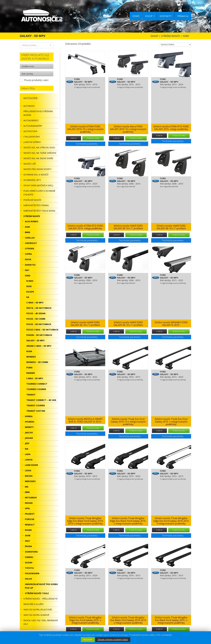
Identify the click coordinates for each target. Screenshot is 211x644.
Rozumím (88, 640)
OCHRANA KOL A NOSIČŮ (36, 175)
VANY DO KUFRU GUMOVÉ (36, 615)
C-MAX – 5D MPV (35, 303)
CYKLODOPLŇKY (32, 137)
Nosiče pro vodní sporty (37, 169)
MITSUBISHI (31, 498)
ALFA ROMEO (32, 221)
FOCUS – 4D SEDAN (36, 313)
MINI (27, 492)
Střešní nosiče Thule (37, 593)
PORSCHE (30, 519)
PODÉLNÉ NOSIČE (32, 200)
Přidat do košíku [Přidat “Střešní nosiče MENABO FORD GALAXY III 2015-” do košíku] (179, 331)
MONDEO (31, 357)
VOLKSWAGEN (32, 573)
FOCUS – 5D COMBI (36, 319)
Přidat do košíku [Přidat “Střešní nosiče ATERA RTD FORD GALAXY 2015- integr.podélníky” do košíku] (179, 135)
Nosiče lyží (30, 164)
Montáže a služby (34, 604)
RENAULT (30, 525)
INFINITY (29, 427)
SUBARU (29, 557)
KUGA (29, 351)
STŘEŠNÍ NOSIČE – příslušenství (40, 599)
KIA (27, 449)
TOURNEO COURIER (36, 389)
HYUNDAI (30, 422)
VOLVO (28, 579)
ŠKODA (28, 546)
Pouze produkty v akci (36, 80)
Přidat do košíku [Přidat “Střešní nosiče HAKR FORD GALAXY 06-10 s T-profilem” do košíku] (136, 235)
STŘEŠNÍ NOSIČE (32, 216)
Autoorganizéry (33, 126)
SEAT (28, 541)
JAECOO (29, 433)
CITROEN (29, 249)
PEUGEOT (30, 514)
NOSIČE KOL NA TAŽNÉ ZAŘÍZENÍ (40, 153)
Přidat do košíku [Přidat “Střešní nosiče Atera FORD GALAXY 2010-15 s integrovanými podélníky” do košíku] (136, 138)
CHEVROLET (31, 243)
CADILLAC (30, 238)
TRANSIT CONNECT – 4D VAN (41, 400)
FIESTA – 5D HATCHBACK (39, 308)
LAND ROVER (31, 465)
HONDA (29, 416)
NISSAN (29, 503)
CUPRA (28, 254)
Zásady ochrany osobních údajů (113, 640)
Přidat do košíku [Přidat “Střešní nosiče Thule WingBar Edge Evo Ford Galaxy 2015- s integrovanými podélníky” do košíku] (93, 629)
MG (27, 487)
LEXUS (28, 470)
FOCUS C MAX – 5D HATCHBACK (42, 330)
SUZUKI (29, 563)
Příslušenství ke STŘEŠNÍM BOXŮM (38, 113)
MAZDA (29, 476)
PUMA (29, 368)
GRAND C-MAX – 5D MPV (39, 346)
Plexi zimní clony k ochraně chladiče (39, 193)
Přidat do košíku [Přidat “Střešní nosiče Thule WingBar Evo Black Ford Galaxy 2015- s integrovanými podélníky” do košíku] (179, 629)
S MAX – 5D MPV (35, 378)
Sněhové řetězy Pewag (36, 205)
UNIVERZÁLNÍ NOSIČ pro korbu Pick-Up (41, 586)
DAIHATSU (30, 265)
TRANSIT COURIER (36, 405)
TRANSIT (31, 395)
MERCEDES (30, 481)
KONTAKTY (166, 16)
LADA (28, 454)
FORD (28, 276)
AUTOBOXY (29, 106)
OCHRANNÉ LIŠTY (32, 180)
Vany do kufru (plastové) (38, 610)
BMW (28, 232)
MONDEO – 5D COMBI (37, 362)
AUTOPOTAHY (30, 131)
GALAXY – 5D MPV (35, 340)
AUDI (27, 227)
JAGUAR (29, 438)
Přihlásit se (183, 16)
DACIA (28, 259)
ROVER (28, 530)
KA (28, 297)
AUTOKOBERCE (31, 120)
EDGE (29, 286)
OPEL (28, 508)
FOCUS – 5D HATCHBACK (39, 324)
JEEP (27, 443)
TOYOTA (29, 568)
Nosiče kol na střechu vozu (39, 147)
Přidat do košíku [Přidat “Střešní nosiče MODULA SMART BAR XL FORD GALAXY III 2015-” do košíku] (93, 428)
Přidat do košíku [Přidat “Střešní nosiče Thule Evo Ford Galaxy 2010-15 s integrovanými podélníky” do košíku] (136, 431)
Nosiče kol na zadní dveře (38, 158)
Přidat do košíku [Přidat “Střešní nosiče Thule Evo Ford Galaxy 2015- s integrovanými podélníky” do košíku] (179, 431)
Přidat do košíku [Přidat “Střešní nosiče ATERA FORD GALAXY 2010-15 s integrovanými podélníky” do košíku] (93, 138)
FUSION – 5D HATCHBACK (39, 335)
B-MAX (30, 281)
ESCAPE (30, 292)
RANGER (31, 373)
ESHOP (150, 16)
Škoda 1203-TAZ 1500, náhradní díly (41, 622)
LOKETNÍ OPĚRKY (32, 142)
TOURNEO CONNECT (37, 384)
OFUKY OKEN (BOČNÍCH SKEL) (38, 185)
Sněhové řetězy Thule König (39, 211)
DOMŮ (136, 16)
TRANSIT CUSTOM (36, 411)
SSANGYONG (31, 552)
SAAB (28, 535)
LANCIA (29, 460)
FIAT (27, 270)
